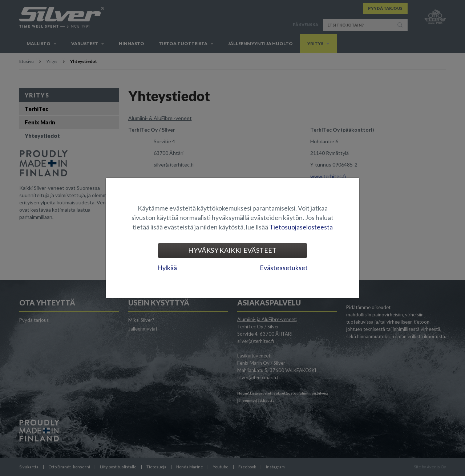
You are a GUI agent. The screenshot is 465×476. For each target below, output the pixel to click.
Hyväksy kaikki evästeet (232, 250)
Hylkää (167, 268)
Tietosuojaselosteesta (301, 227)
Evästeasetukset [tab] (284, 268)
